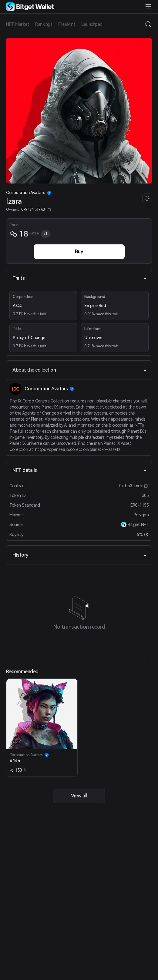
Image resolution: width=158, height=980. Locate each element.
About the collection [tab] (80, 370)
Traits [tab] (80, 278)
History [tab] (80, 555)
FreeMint (67, 24)
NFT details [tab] (80, 470)
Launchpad (92, 24)
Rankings (44, 24)
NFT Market (18, 24)
